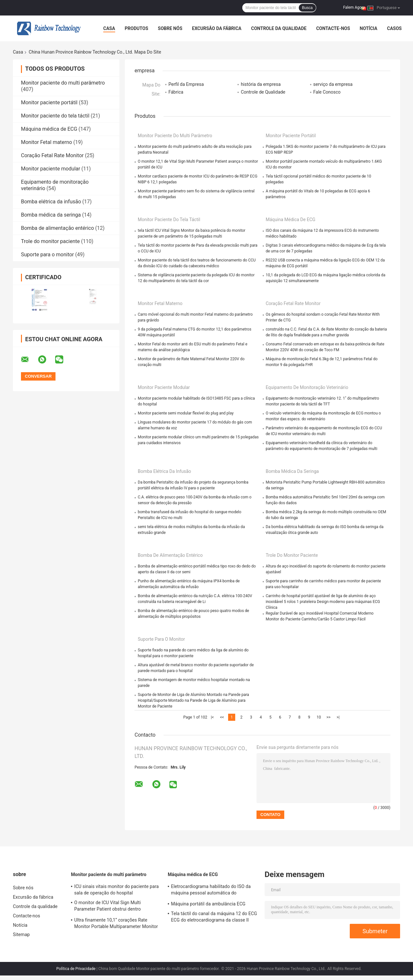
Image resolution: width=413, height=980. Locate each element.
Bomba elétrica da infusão (51, 202)
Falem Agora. (354, 7)
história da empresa (261, 84)
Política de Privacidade (76, 969)
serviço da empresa (333, 84)
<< (222, 717)
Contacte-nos (333, 28)
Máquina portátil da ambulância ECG (208, 904)
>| (338, 717)
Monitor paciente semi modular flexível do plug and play (186, 413)
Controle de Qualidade (263, 92)
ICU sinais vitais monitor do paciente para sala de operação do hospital (116, 890)
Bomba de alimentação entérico (57, 228)
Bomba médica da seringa (51, 215)
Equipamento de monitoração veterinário (307, 387)
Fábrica (176, 92)
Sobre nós (170, 28)
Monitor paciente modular (50, 169)
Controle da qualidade (279, 28)
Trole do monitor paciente (50, 241)
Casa (109, 28)
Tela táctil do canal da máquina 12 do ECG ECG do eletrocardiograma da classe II (214, 917)
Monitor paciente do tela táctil (55, 116)
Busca (307, 8)
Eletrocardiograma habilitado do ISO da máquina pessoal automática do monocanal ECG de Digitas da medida (211, 891)
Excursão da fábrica (217, 28)
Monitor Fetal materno (46, 142)
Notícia (369, 28)
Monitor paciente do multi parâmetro (63, 83)
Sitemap (21, 934)
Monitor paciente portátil (49, 102)
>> (329, 717)
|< (212, 717)
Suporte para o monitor (47, 255)
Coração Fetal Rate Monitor (52, 155)
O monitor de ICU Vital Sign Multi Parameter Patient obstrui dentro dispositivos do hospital (107, 907)
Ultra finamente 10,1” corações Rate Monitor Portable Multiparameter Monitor (116, 923)
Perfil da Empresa (186, 84)
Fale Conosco (327, 92)
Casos (394, 28)
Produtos (137, 28)
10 (319, 717)
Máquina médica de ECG (49, 129)
